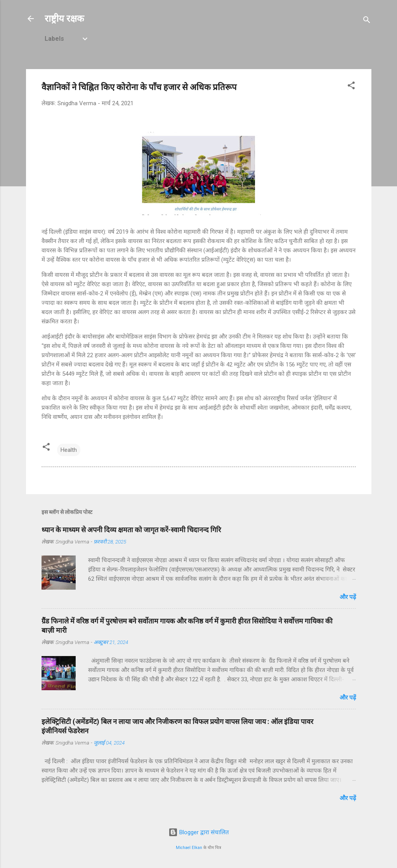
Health (69, 450)
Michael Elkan (189, 848)
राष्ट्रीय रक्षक (64, 19)
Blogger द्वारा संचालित (199, 832)
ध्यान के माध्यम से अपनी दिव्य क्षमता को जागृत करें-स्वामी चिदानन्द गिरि (131, 530)
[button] (351, 87)
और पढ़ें (348, 597)
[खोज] (367, 21)
